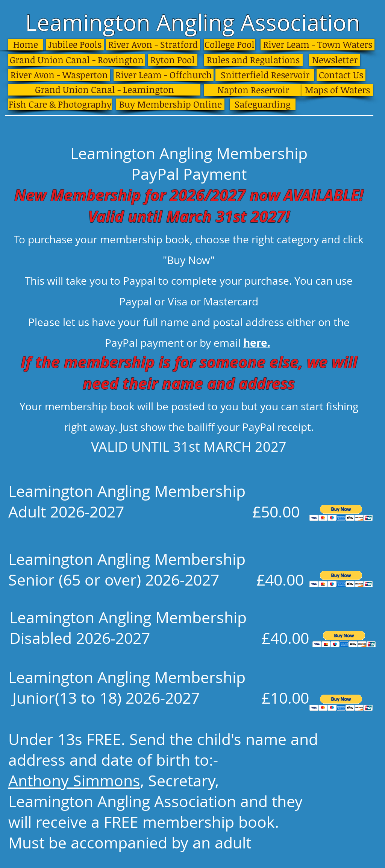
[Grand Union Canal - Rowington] (77, 60)
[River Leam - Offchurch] (164, 75)
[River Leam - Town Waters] (318, 45)
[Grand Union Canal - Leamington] (104, 90)
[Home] (26, 45)
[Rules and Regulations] (253, 60)
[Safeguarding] (263, 104)
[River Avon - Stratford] (153, 45)
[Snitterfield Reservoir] (265, 75)
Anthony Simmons (74, 781)
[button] (341, 513)
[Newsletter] (335, 60)
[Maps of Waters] (337, 90)
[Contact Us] (341, 75)
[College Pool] (230, 45)
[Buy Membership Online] (170, 104)
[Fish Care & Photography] (60, 104)
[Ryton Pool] (173, 60)
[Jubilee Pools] (75, 45)
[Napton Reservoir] (253, 90)
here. (257, 343)
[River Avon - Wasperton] (59, 75)
